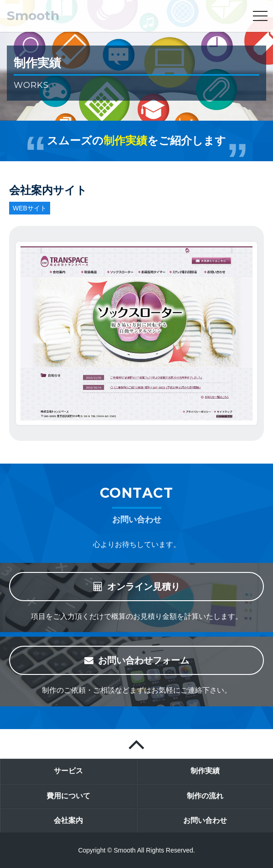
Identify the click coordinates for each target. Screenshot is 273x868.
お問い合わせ (205, 820)
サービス (68, 771)
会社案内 (68, 820)
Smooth (33, 15)
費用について (68, 796)
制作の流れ (205, 796)
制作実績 (205, 771)
